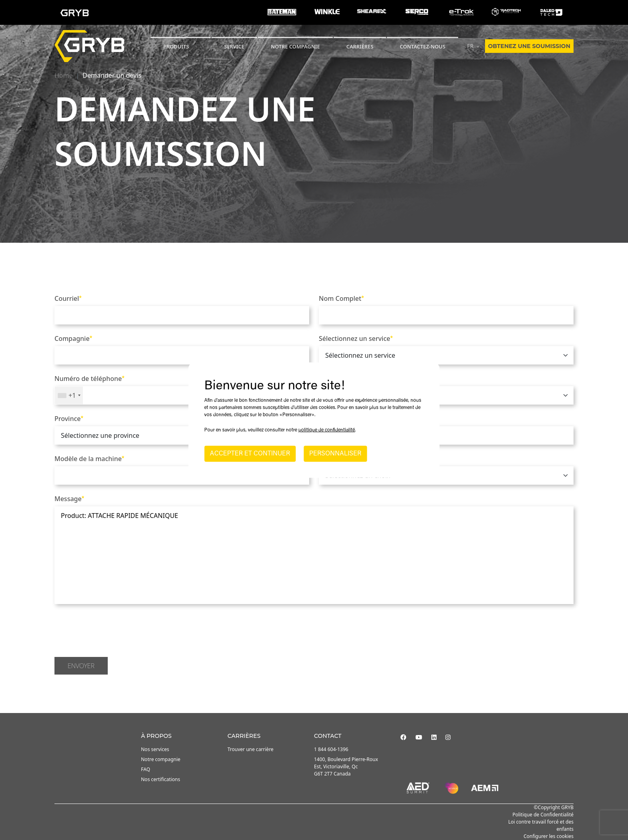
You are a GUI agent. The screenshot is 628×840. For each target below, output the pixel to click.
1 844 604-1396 (331, 749)
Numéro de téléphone (90, 379)
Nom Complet (341, 298)
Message (69, 499)
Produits (176, 46)
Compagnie (73, 338)
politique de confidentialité (327, 430)
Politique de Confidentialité (543, 815)
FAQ (146, 769)
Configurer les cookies (548, 836)
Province (69, 419)
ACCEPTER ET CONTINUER (250, 454)
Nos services (155, 749)
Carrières (360, 46)
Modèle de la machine (89, 459)
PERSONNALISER (335, 454)
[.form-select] (446, 355)
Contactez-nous (423, 46)
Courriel (68, 298)
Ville (327, 419)
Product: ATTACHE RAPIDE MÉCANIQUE (314, 555)
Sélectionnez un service (356, 338)
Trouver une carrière (251, 749)
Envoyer (81, 666)
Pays (327, 379)
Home (64, 75)
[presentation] (115, 632)
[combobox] (69, 395)
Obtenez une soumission (529, 46)
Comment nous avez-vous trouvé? (372, 459)
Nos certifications (161, 779)
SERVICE (234, 46)
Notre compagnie (295, 46)
